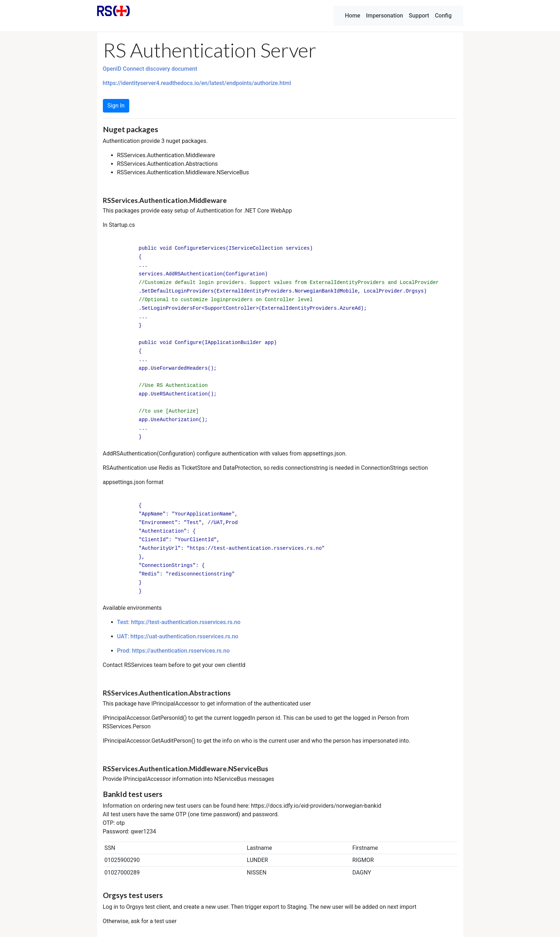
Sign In (116, 106)
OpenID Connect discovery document (150, 69)
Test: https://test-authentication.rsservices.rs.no (179, 622)
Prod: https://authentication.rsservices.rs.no (173, 651)
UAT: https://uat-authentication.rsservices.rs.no (178, 636)
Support (419, 16)
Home (353, 16)
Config (443, 16)
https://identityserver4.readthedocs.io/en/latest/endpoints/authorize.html (197, 83)
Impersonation (385, 16)
